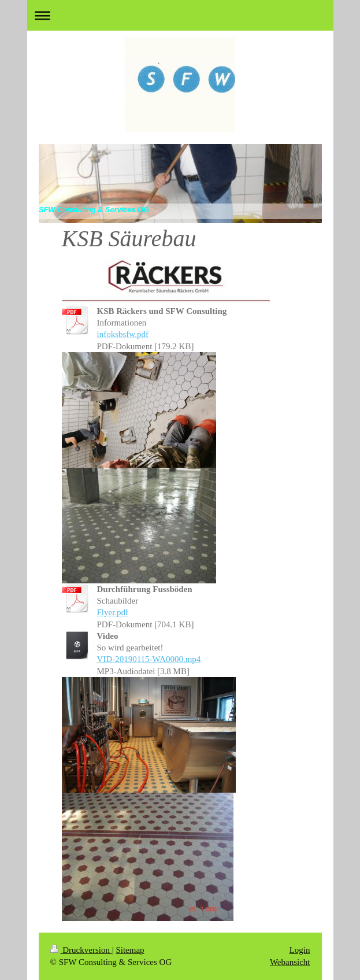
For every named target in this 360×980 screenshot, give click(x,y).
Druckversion (81, 950)
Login (300, 950)
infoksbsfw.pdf (123, 334)
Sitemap (130, 950)
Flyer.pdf (113, 612)
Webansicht (290, 962)
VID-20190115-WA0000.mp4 (149, 659)
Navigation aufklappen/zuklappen (180, 15)
